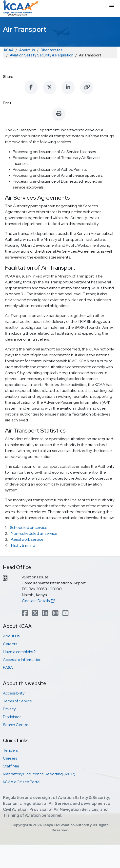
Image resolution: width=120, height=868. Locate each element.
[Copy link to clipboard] (87, 87)
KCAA (9, 50)
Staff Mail (11, 766)
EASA (8, 668)
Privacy (9, 709)
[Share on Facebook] (31, 87)
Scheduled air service (29, 528)
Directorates (52, 50)
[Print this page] (59, 114)
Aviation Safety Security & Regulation (42, 55)
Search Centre (16, 725)
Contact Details (38, 601)
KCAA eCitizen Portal (22, 782)
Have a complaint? (19, 652)
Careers (10, 644)
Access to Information (22, 660)
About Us (27, 50)
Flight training (23, 545)
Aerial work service (27, 539)
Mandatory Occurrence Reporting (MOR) (39, 774)
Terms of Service (18, 701)
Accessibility (14, 693)
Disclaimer (12, 717)
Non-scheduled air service (34, 533)
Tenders (10, 750)
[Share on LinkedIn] (68, 87)
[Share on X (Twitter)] (50, 87)
